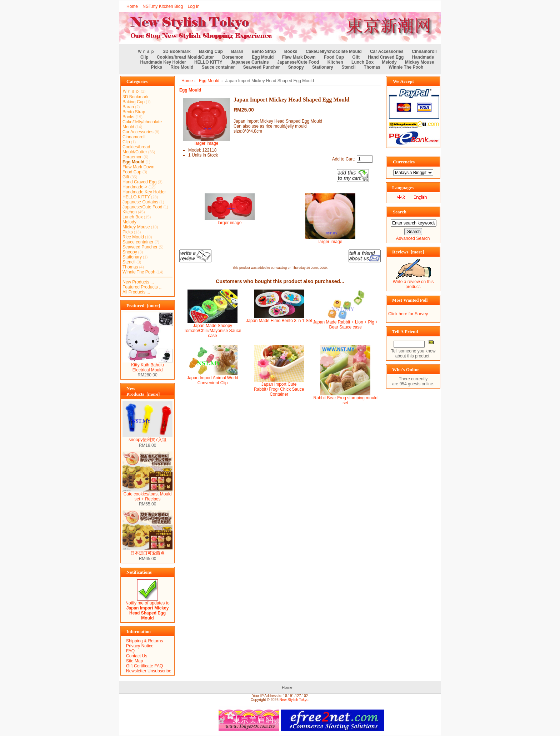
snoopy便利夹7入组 (147, 438)
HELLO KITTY (208, 62)
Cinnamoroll (424, 51)
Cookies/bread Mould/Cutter (185, 57)
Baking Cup (211, 51)
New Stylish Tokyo (294, 700)
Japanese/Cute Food (298, 62)
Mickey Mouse (419, 62)
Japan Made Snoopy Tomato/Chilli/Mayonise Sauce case (213, 331)
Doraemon (233, 57)
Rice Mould (182, 67)
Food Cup (334, 57)
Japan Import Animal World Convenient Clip (212, 380)
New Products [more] (143, 391)
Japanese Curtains (250, 62)
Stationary (323, 67)
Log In (193, 6)
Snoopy (296, 67)
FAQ (130, 651)
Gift (356, 57)
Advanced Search (413, 238)
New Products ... (138, 282)
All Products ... (136, 292)
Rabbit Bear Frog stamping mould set (346, 400)
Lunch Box (362, 62)
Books (291, 51)
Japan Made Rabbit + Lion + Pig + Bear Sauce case (345, 325)
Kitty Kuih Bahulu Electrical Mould (147, 365)
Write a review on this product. (413, 282)
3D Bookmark (177, 51)
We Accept (403, 81)
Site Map (134, 661)
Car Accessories (387, 51)
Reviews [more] (408, 252)
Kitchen (335, 62)
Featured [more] (143, 305)
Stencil (348, 67)
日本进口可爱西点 (147, 551)
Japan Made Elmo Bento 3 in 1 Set (279, 321)
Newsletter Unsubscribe (149, 671)
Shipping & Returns (144, 641)
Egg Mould (209, 81)
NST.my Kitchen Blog (163, 6)
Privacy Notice (140, 646)
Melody (389, 62)
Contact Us (137, 656)
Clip (144, 57)
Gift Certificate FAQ (144, 666)
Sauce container (218, 67)
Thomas (372, 67)
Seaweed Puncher (262, 67)
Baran (237, 51)
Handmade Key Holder (163, 62)
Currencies (404, 162)
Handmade (423, 57)
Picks (157, 67)
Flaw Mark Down (299, 57)
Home (132, 6)
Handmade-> (135, 187)
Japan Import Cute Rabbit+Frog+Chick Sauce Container (279, 389)
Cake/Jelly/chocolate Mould (334, 51)
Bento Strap (264, 51)
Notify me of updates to (147, 609)
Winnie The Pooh (406, 67)
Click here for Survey (408, 314)
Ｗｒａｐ (146, 51)
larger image (230, 221)
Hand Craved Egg (386, 57)
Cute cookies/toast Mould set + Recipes (147, 495)
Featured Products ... (142, 287)
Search (400, 212)
